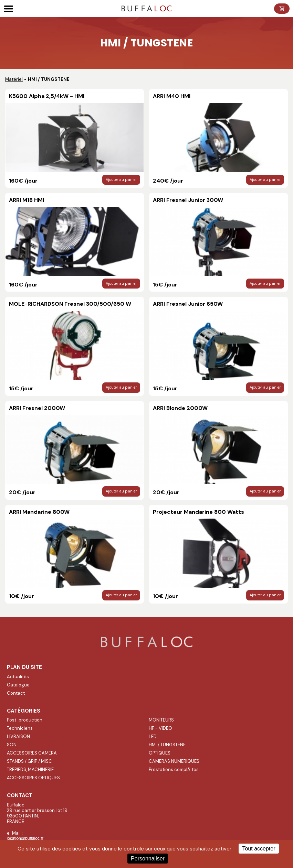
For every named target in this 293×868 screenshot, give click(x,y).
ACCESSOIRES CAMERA (32, 753)
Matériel (14, 79)
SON (12, 745)
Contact (16, 693)
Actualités (18, 677)
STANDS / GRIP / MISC (29, 761)
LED (153, 736)
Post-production (25, 720)
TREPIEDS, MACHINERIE (30, 769)
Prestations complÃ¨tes (174, 769)
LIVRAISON (18, 736)
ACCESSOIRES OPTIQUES (33, 778)
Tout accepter (259, 849)
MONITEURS (161, 720)
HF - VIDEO (160, 728)
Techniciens (20, 728)
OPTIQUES (160, 753)
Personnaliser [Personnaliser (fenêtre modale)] (148, 859)
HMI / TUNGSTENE (167, 745)
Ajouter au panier (121, 180)
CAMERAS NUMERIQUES (174, 761)
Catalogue (18, 685)
